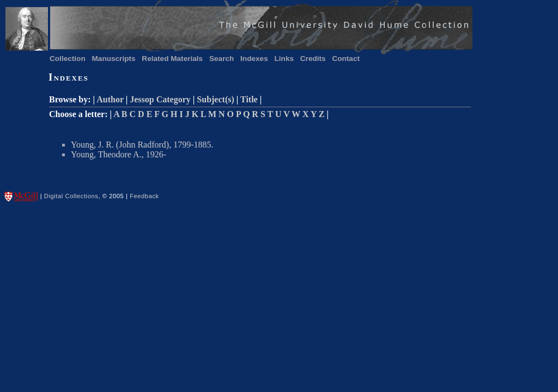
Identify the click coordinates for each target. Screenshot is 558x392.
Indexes (254, 59)
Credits (313, 59)
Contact (346, 59)
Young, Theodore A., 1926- (119, 154)
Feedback (144, 196)
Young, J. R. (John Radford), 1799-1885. (142, 145)
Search (222, 59)
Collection (68, 59)
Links (284, 59)
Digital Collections (71, 196)
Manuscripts (114, 59)
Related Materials (172, 59)
